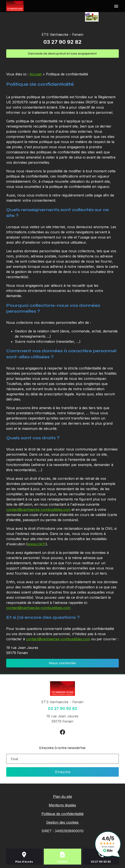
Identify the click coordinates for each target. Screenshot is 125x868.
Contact (62, 862)
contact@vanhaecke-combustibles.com (38, 510)
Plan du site (62, 796)
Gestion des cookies (62, 822)
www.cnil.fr (37, 544)
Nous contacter (63, 663)
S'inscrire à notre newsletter (62, 748)
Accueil (35, 74)
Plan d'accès (24, 862)
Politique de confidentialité (62, 814)
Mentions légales (62, 805)
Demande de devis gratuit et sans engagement (62, 54)
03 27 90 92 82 (62, 42)
